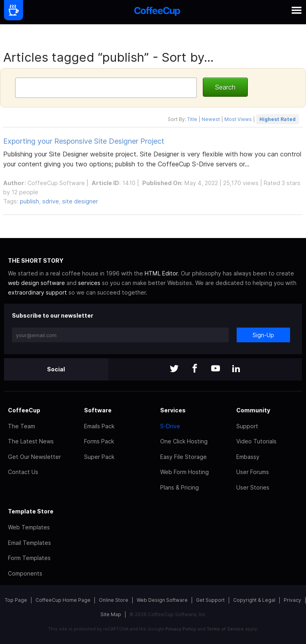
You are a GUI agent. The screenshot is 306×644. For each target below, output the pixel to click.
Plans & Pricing (179, 487)
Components (25, 573)
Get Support (210, 600)
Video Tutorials (256, 441)
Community (253, 410)
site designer (80, 201)
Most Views (238, 119)
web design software (36, 283)
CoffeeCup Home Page (63, 600)
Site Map (111, 614)
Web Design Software (162, 600)
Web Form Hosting (184, 472)
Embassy (248, 457)
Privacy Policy (181, 629)
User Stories (253, 487)
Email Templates (29, 543)
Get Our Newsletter (34, 457)
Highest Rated (278, 119)
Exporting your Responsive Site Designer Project (84, 141)
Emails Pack (99, 426)
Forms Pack (99, 441)
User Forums (253, 472)
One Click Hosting (184, 441)
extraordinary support (37, 292)
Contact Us (23, 472)
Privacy (292, 600)
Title (192, 119)
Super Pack (99, 457)
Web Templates (29, 527)
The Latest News (31, 441)
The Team (22, 426)
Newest (211, 119)
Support (247, 426)
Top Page (16, 600)
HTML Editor (161, 273)
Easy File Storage (183, 457)
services (89, 283)
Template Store (31, 511)
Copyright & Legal (254, 600)
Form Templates (29, 558)
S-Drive (170, 426)
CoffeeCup (24, 410)
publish (29, 201)
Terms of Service (225, 629)
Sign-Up (263, 335)
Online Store (114, 600)
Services (173, 410)
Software (98, 410)
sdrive (51, 201)
